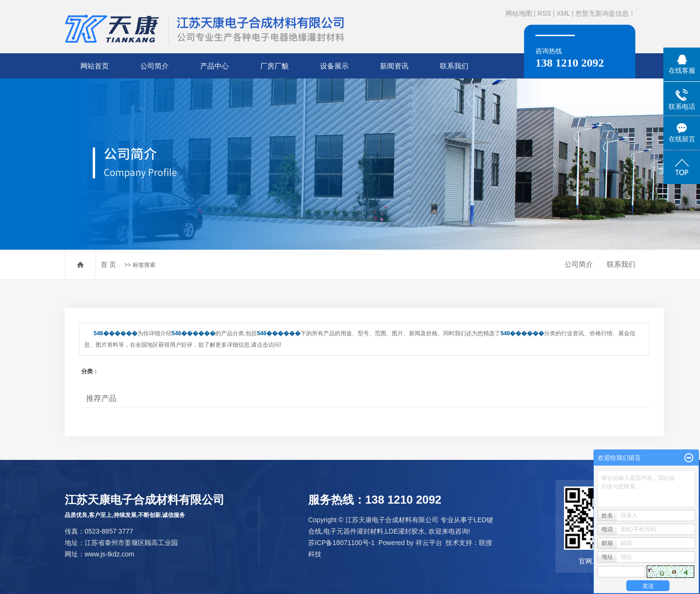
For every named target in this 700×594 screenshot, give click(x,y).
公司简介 (155, 66)
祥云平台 (429, 543)
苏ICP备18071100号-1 (341, 543)
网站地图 (519, 13)
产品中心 (214, 66)
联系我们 (454, 66)
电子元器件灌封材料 (353, 531)
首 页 (108, 264)
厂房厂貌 (274, 66)
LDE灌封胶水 (405, 531)
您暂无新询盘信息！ (605, 13)
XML (563, 13)
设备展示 (334, 66)
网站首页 (95, 66)
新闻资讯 (394, 66)
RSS (544, 13)
